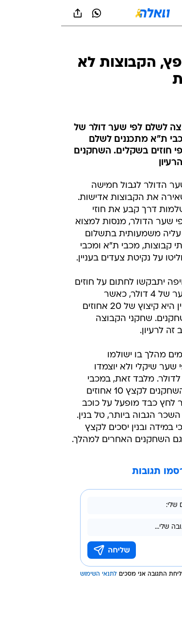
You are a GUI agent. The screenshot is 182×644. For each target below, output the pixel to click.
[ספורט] (162, 44)
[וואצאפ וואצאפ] (35, 13)
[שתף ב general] (17, 13)
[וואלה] (91, 13)
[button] (141, 13)
